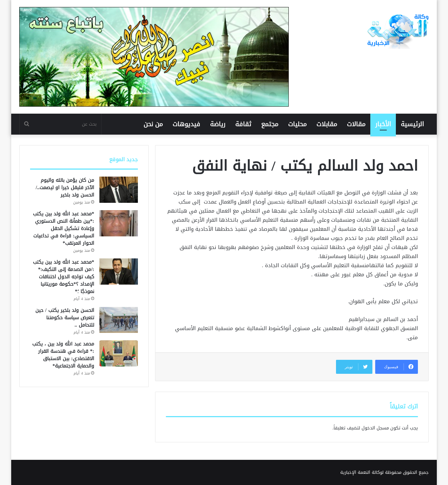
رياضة (218, 124)
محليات (297, 124)
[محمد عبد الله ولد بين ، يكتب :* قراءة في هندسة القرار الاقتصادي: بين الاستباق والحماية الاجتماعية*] (119, 353)
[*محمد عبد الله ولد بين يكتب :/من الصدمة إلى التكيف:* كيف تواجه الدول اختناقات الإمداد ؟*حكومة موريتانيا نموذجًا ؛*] (119, 272)
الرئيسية (412, 124)
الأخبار (383, 124)
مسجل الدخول (375, 428)
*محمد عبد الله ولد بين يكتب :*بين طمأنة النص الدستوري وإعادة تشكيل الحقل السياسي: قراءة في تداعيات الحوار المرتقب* (64, 229)
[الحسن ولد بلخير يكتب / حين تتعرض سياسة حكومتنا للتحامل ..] (119, 320)
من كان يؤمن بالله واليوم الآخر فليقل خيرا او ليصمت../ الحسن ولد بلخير (65, 188)
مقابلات (327, 124)
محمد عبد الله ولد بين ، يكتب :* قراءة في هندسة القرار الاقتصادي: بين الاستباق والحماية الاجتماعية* (63, 355)
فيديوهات (186, 124)
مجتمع (270, 124)
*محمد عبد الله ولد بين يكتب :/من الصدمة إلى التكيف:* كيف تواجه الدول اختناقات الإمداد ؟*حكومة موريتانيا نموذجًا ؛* (64, 277)
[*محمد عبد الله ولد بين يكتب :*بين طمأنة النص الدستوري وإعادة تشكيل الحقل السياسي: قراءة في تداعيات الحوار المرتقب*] (119, 223)
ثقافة (243, 124)
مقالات (356, 124)
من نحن (153, 124)
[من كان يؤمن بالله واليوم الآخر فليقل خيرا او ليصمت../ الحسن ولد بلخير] (119, 190)
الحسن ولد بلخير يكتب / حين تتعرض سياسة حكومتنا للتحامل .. (65, 318)
